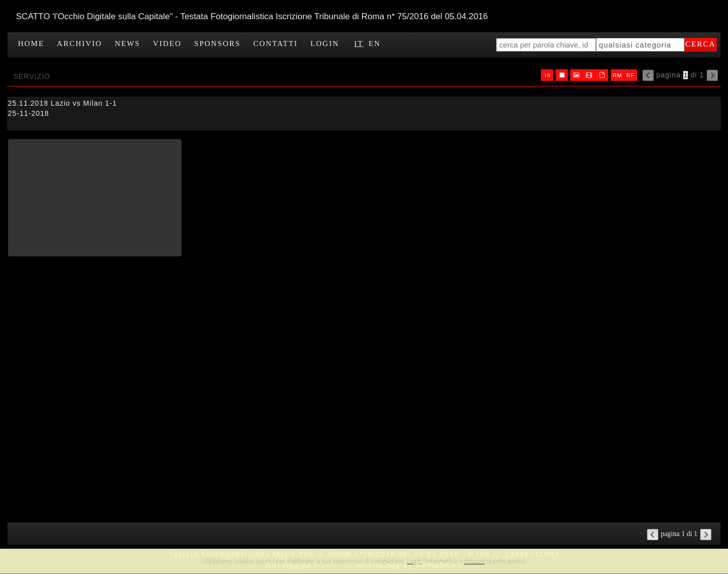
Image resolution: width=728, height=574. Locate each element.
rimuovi (474, 561)
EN (375, 43)
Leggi (414, 561)
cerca (701, 44)
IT (359, 43)
